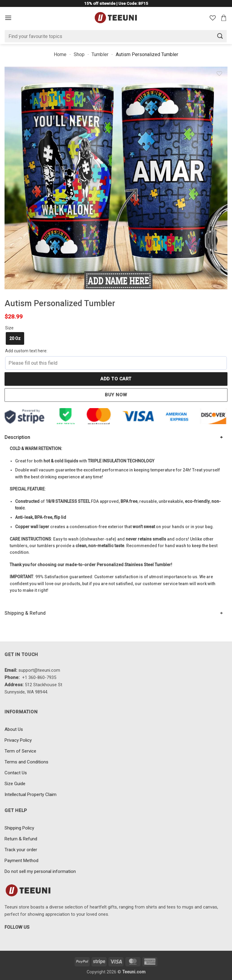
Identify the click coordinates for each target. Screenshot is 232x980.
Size (9, 328)
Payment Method (21, 861)
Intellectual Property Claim (31, 794)
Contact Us (16, 773)
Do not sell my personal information (40, 871)
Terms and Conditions (26, 762)
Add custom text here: (26, 351)
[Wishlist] (213, 18)
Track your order (21, 850)
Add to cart (116, 379)
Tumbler (100, 54)
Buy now (116, 395)
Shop (79, 54)
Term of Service (20, 751)
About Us (14, 729)
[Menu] (8, 18)
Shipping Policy (19, 828)
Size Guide (15, 784)
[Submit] (220, 36)
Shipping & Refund (25, 613)
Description (17, 437)
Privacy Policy (18, 740)
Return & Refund (21, 839)
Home (60, 54)
